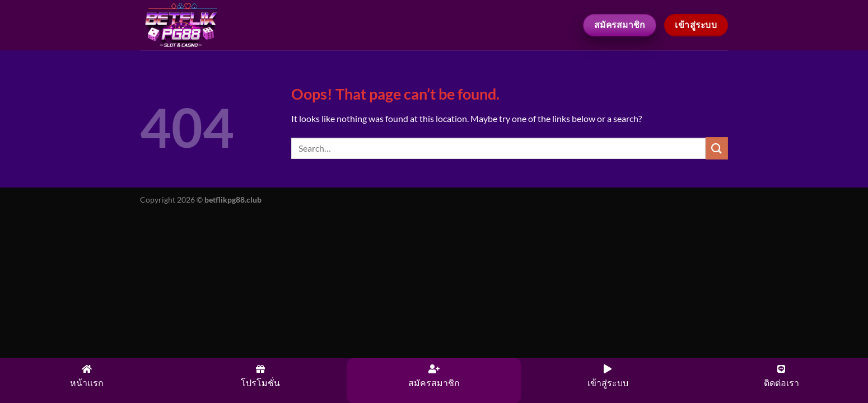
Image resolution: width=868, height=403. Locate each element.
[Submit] (717, 148)
